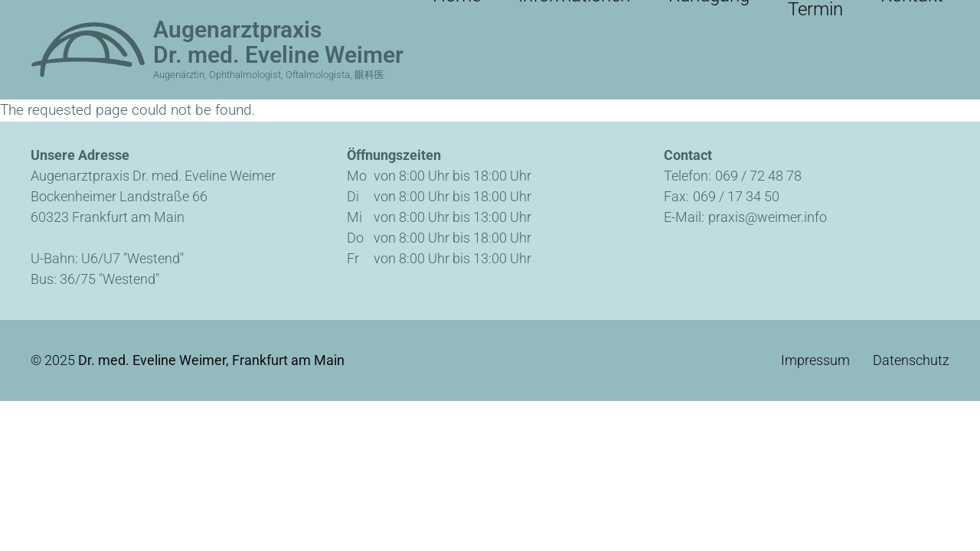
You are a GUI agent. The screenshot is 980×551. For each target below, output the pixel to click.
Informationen (606, 15)
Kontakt (912, 15)
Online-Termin (815, 15)
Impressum (815, 360)
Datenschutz (911, 360)
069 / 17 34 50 (736, 196)
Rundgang (710, 15)
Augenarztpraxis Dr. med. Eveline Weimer (278, 42)
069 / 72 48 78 (758, 176)
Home (515, 15)
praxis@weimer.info (768, 217)
